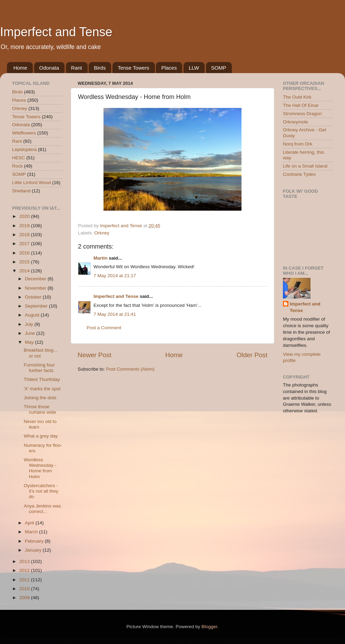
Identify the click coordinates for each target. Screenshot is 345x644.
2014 (25, 271)
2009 (25, 598)
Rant (77, 68)
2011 (25, 580)
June (31, 333)
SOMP (219, 68)
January (34, 550)
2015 (25, 262)
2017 (25, 244)
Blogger (209, 627)
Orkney (102, 233)
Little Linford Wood (31, 183)
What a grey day (41, 436)
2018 (25, 235)
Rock (17, 166)
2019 (25, 226)
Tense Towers (133, 68)
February (35, 541)
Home (20, 68)
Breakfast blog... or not (41, 353)
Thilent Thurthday (42, 379)
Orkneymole (295, 122)
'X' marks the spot (42, 389)
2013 (25, 561)
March (32, 532)
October (34, 297)
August (33, 315)
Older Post (252, 355)
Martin (101, 258)
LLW (194, 68)
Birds (100, 68)
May (30, 342)
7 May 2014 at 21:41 (115, 314)
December (36, 279)
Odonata (49, 68)
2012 (25, 570)
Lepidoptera (24, 149)
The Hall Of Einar (301, 105)
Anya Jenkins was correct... (42, 509)
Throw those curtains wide (40, 409)
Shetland (21, 191)
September (37, 306)
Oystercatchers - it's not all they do (41, 491)
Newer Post (95, 355)
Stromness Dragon (302, 114)
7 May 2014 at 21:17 (115, 276)
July (30, 324)
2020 (25, 216)
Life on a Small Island (305, 166)
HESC (19, 158)
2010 (25, 589)
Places (169, 68)
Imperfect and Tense (56, 32)
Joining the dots (40, 398)
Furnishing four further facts (39, 368)
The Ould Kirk (297, 97)
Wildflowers (24, 133)
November (36, 288)
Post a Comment (104, 328)
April (30, 523)
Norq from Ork (298, 144)
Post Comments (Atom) (130, 369)
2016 (25, 253)
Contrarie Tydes (299, 174)
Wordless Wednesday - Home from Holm (40, 468)
